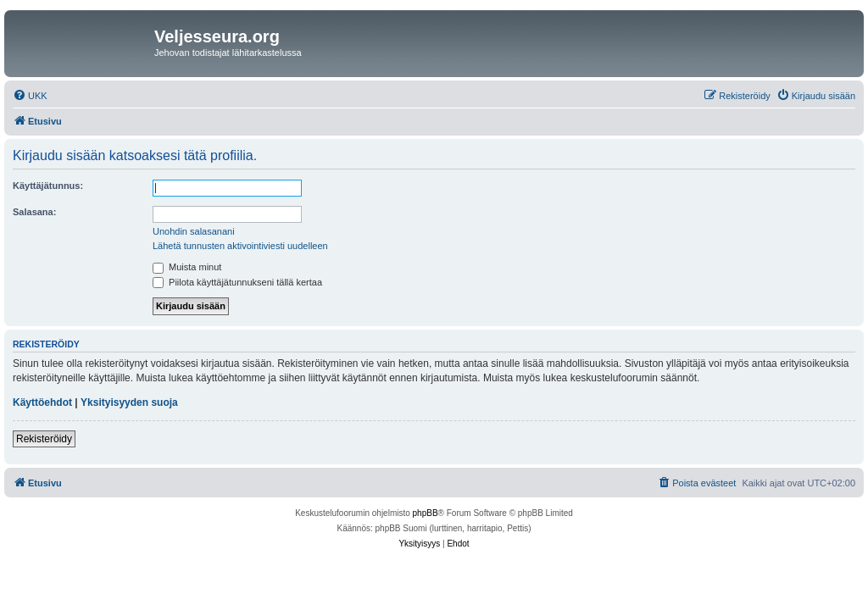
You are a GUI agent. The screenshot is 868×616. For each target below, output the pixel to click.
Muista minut (187, 267)
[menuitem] (30, 96)
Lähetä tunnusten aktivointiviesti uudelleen (240, 246)
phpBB (426, 513)
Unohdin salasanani (194, 231)
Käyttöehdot (42, 402)
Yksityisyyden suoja (129, 402)
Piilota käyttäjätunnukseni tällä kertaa (237, 282)
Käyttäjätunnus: (48, 186)
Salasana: (34, 212)
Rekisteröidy (44, 439)
